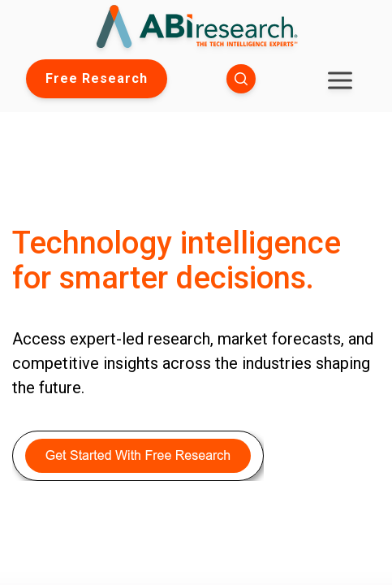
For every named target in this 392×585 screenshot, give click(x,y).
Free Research (97, 78)
